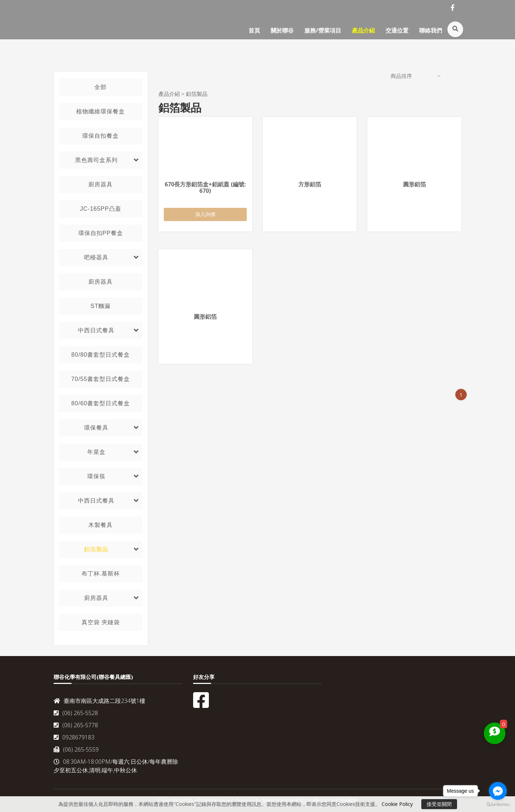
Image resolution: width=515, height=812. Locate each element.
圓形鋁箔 (415, 184)
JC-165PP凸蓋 (101, 209)
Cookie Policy (397, 804)
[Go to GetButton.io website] (498, 805)
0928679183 (74, 737)
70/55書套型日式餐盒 (100, 379)
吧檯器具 (96, 257)
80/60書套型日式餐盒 (100, 403)
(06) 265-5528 (76, 713)
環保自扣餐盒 (100, 136)
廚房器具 (100, 184)
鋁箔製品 (96, 549)
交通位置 (397, 30)
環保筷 (96, 476)
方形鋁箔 (310, 184)
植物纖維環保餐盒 (100, 111)
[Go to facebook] (498, 791)
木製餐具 (100, 525)
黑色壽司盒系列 (96, 160)
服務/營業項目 (323, 30)
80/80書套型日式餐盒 (100, 355)
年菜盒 (96, 452)
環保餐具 (96, 428)
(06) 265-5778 (76, 725)
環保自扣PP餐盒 (101, 233)
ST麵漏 (100, 306)
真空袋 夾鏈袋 (101, 622)
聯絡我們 (431, 30)
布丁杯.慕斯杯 (101, 574)
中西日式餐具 (96, 330)
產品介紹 (363, 30)
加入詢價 (205, 214)
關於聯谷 (282, 30)
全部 (100, 87)
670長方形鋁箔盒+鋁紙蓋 (205, 187)
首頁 (254, 30)
